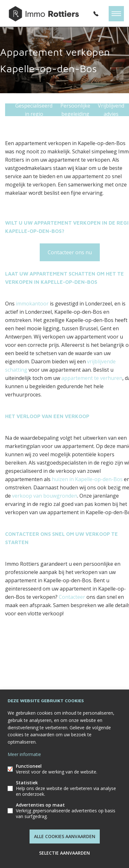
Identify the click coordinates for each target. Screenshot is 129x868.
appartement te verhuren (92, 378)
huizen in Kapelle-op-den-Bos (87, 479)
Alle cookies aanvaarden (65, 836)
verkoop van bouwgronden (45, 496)
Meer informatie (24, 754)
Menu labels (116, 14)
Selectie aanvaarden (64, 853)
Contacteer (72, 597)
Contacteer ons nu (70, 252)
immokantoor (32, 304)
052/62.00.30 (96, 14)
